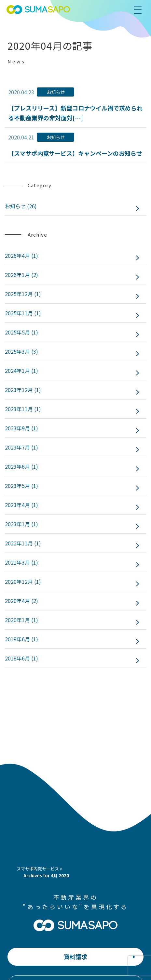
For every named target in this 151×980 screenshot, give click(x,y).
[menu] (141, 10)
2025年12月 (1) (23, 294)
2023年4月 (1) (21, 505)
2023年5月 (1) (21, 486)
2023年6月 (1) (21, 466)
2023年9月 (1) (21, 428)
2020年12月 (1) (23, 581)
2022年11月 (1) (23, 543)
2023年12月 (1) (23, 390)
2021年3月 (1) (21, 562)
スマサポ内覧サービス (38, 869)
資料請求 (75, 957)
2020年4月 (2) (21, 601)
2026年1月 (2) (21, 275)
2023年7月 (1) (21, 447)
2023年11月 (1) (23, 409)
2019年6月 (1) (21, 639)
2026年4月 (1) (21, 255)
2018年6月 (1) (21, 658)
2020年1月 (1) (21, 620)
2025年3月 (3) (21, 351)
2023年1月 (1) (21, 524)
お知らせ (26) (21, 206)
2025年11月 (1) (23, 313)
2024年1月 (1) (21, 371)
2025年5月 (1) (21, 332)
